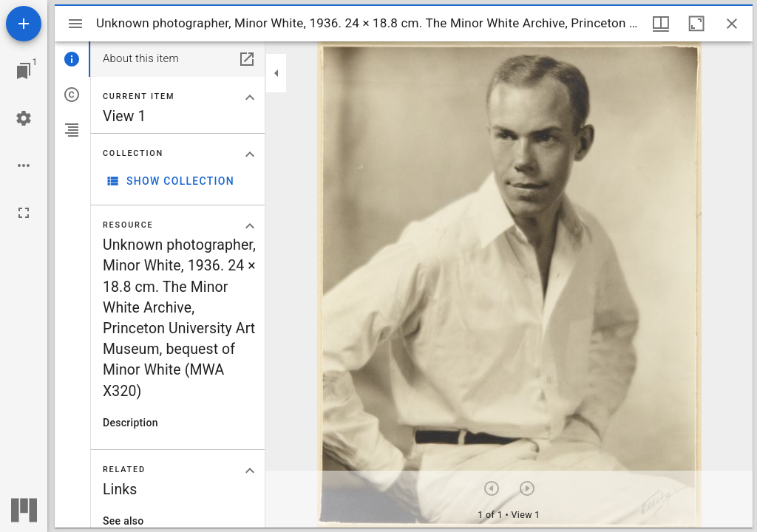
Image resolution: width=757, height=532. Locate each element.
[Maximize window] (696, 24)
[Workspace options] (24, 166)
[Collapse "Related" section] (250, 471)
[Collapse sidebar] (276, 73)
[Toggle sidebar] (75, 24)
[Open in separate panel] (247, 59)
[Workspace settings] (24, 118)
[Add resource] (24, 24)
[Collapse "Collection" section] (250, 154)
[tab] (72, 59)
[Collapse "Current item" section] (250, 98)
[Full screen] (24, 213)
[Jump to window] (24, 71)
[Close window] (732, 24)
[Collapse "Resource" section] (250, 226)
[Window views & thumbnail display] (661, 24)
